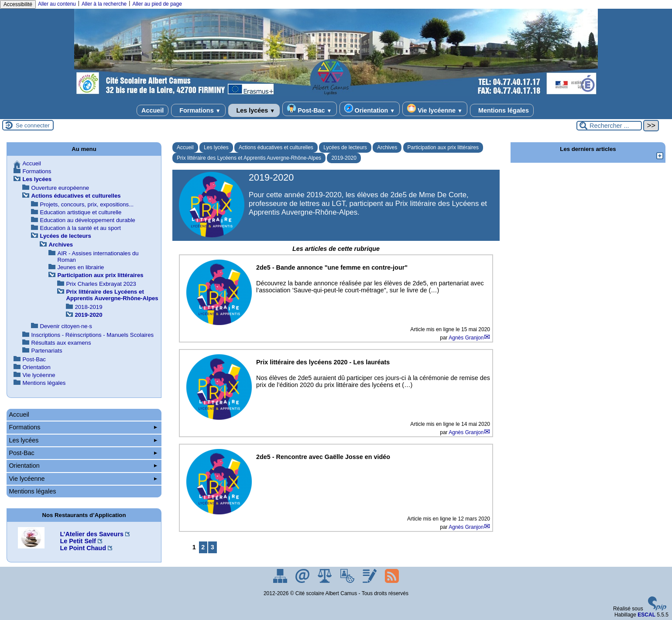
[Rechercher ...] (609, 126)
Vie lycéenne (435, 109)
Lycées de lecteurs (345, 147)
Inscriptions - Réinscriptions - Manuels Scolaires (92, 335)
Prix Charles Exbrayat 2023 (101, 284)
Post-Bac (309, 109)
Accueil (153, 110)
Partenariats (46, 351)
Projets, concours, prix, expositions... (87, 204)
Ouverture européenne (60, 188)
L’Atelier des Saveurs (92, 534)
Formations (198, 110)
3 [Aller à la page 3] (213, 547)
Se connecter (33, 125)
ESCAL (646, 615)
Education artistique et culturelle (81, 212)
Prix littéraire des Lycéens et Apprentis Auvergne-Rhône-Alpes (249, 158)
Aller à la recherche (104, 4)
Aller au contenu (57, 4)
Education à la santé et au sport (80, 228)
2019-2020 (344, 158)
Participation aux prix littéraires (443, 147)
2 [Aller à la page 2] (203, 547)
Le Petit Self (78, 541)
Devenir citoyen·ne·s (66, 326)
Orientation (370, 109)
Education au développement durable (87, 220)
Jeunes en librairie (81, 267)
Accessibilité (18, 4)
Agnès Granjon (466, 338)
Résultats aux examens (61, 343)
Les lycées (254, 110)
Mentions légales (502, 110)
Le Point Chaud (83, 548)
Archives (387, 147)
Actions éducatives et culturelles (276, 147)
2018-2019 (88, 307)
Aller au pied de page (157, 4)
